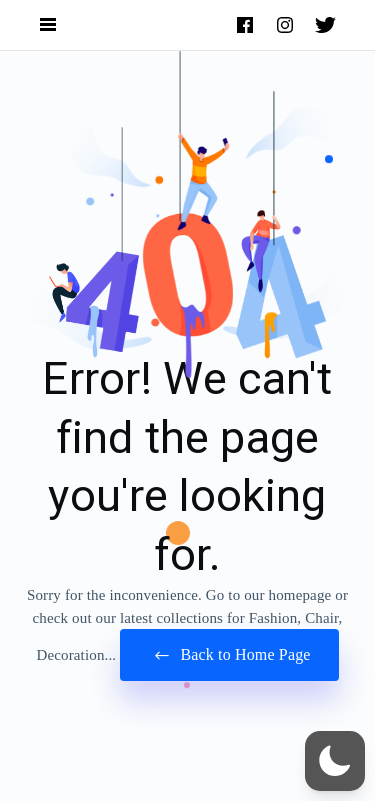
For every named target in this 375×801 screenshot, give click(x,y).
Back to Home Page (229, 655)
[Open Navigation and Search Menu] (48, 25)
